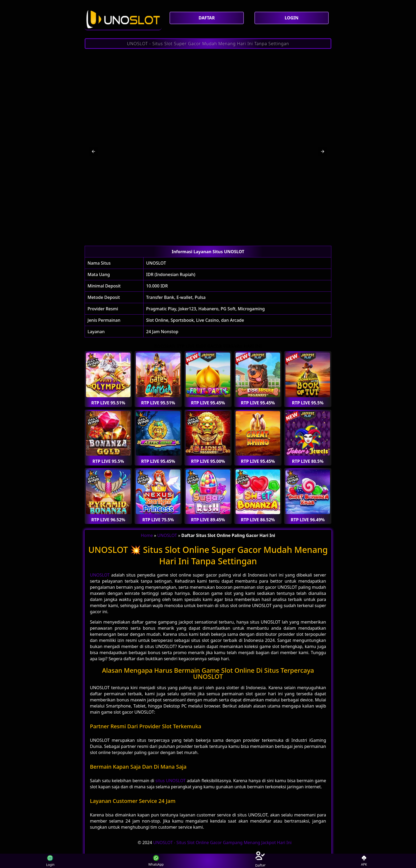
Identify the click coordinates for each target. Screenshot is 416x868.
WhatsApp (156, 861)
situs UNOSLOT (171, 781)
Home (147, 535)
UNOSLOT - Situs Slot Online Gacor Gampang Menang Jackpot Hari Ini (222, 842)
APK (364, 861)
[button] (93, 151)
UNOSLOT (156, 263)
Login (50, 861)
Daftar (260, 861)
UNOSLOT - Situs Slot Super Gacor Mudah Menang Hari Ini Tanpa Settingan (208, 44)
